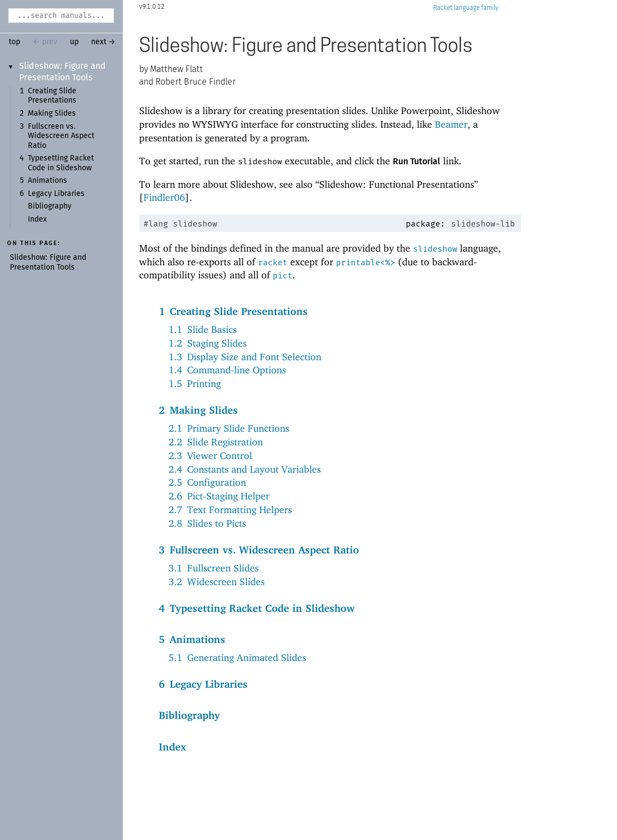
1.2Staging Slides (208, 343)
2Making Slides (198, 410)
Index (37, 219)
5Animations (192, 639)
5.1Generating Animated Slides (237, 657)
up (74, 42)
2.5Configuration (207, 482)
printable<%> (366, 263)
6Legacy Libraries (203, 684)
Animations (47, 181)
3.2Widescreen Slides (217, 582)
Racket (466, 8)
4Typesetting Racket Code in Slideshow (257, 608)
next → (103, 42)
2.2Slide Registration (216, 442)
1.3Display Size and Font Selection (245, 357)
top (14, 42)
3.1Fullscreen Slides (214, 568)
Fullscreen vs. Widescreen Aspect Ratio (61, 136)
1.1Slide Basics (203, 329)
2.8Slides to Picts (207, 523)
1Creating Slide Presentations (233, 311)
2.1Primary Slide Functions (229, 428)
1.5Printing (195, 383)
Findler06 (164, 197)
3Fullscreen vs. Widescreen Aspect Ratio (259, 550)
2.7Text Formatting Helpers (230, 510)
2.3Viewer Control (210, 455)
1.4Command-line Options (227, 370)
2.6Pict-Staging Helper (219, 496)
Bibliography (50, 206)
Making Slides (52, 114)
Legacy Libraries (56, 194)
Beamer (451, 124)
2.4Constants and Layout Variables (245, 469)
